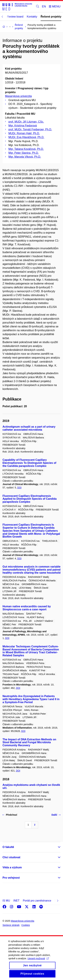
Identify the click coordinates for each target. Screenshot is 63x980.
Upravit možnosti (38, 962)
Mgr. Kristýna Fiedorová (23, 126)
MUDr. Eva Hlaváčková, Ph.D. (26, 137)
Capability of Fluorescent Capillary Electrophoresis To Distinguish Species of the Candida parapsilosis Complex (29, 463)
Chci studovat (11, 857)
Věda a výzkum (12, 867)
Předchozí (10, 815)
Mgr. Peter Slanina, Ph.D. (24, 153)
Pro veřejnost (11, 878)
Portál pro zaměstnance (37, 901)
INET (16, 901)
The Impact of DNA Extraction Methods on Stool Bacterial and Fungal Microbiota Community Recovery (29, 742)
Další (56, 815)
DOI (19, 488)
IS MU (6, 901)
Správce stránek (11, 925)
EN (44, 6)
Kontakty (32, 17)
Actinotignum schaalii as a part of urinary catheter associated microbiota (29, 428)
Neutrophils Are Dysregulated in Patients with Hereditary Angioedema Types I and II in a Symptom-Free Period (31, 699)
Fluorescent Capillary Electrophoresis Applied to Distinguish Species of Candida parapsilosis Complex (30, 499)
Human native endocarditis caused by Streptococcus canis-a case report (27, 608)
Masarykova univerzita (18, 96)
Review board (15, 17)
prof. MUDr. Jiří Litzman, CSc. (26, 122)
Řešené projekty (51, 17)
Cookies (26, 925)
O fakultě (8, 847)
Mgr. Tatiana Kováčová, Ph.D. (26, 149)
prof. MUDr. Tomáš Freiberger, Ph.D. (30, 129)
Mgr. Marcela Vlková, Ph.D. (25, 157)
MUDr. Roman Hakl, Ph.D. (24, 133)
